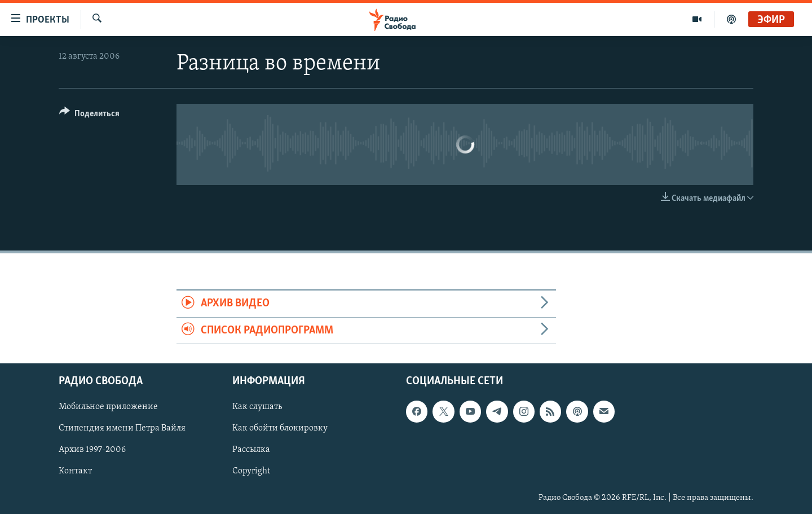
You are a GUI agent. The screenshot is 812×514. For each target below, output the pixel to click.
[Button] (89, 115)
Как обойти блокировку (280, 428)
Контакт (75, 472)
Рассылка (251, 450)
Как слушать (257, 407)
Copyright (251, 472)
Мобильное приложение (108, 407)
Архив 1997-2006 (92, 450)
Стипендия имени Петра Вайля (122, 428)
